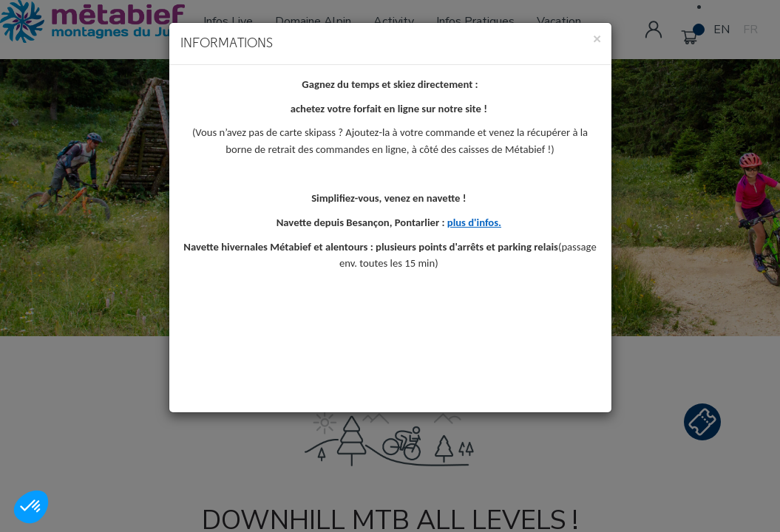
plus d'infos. (474, 225)
